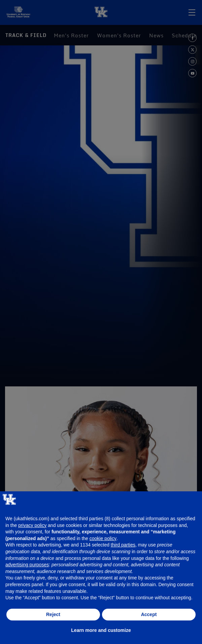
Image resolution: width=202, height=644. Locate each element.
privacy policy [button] (32, 525)
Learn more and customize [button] (101, 630)
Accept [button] (149, 614)
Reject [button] (53, 614)
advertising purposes (27, 565)
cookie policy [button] (103, 538)
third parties (123, 545)
